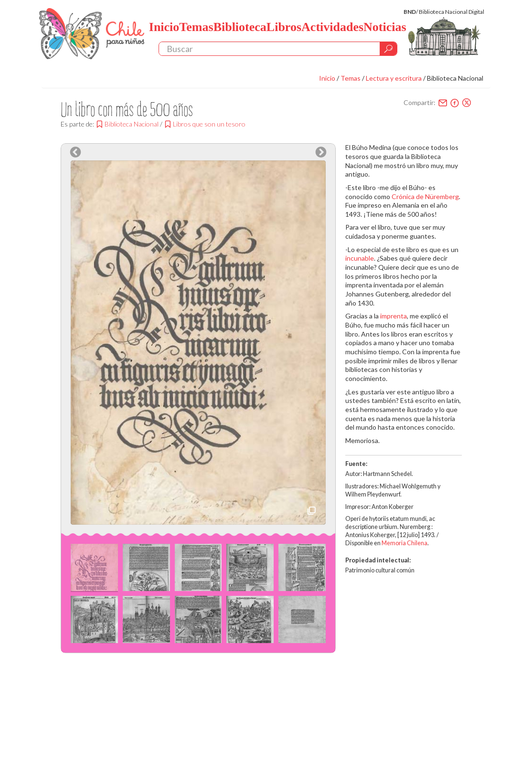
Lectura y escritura (394, 78)
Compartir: (420, 102)
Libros (284, 27)
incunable (360, 258)
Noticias (385, 27)
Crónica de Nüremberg (425, 196)
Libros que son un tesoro (209, 124)
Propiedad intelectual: (378, 560)
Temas (196, 27)
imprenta (394, 316)
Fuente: (356, 464)
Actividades (332, 27)
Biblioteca (240, 27)
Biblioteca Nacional (455, 78)
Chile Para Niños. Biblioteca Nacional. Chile (92, 33)
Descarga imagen (311, 510)
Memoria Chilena (404, 543)
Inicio (164, 27)
